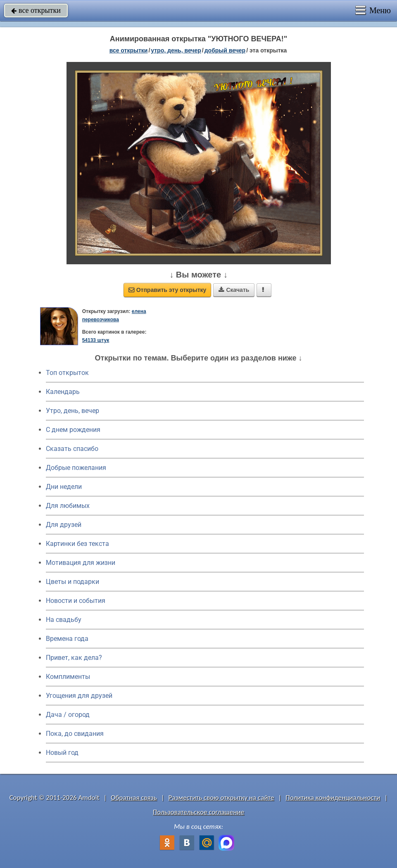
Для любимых (68, 506)
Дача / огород (68, 715)
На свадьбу (64, 620)
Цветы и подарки (73, 582)
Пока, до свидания (75, 734)
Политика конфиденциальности (333, 798)
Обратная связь (134, 798)
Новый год (62, 753)
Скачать (234, 290)
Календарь (63, 392)
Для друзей (64, 525)
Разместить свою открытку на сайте (221, 798)
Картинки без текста (77, 544)
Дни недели (64, 487)
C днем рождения (73, 430)
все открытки (36, 10)
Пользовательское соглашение (198, 812)
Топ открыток (67, 373)
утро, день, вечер (176, 50)
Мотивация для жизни (81, 563)
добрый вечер (225, 50)
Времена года (67, 639)
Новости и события (76, 601)
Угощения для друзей (79, 696)
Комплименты (68, 677)
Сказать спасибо (72, 449)
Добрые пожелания (76, 468)
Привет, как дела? (74, 658)
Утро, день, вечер (73, 411)
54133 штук (96, 340)
